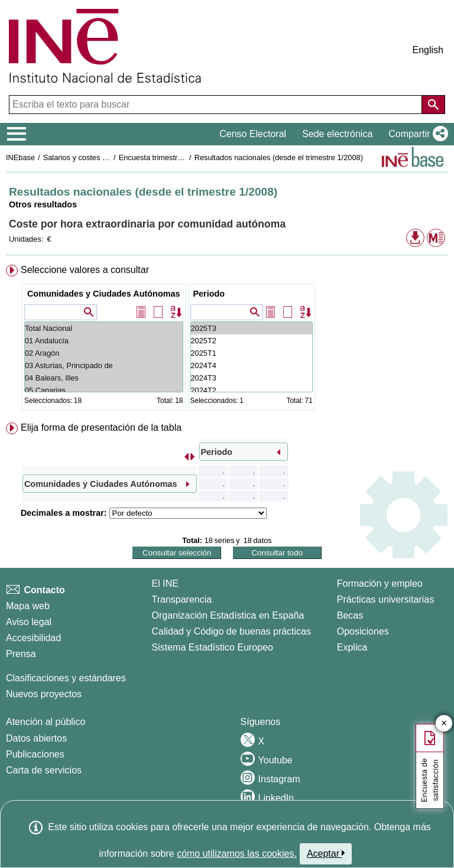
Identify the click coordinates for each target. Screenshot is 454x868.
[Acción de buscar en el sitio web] (433, 105)
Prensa (21, 654)
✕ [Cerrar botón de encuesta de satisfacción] (444, 724)
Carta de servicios (44, 770)
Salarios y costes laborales (88, 157)
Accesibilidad (33, 638)
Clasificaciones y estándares (66, 678)
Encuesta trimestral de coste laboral (179, 157)
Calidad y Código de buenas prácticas (232, 631)
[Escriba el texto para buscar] (217, 105)
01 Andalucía (104, 341)
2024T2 (252, 390)
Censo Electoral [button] (253, 134)
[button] (416, 134)
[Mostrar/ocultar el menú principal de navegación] (17, 134)
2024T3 (252, 378)
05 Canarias (104, 390)
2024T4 (252, 365)
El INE (165, 583)
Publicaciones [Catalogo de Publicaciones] (35, 754)
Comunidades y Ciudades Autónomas (104, 294)
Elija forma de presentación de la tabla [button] (101, 428)
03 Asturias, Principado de (104, 365)
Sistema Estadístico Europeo (213, 647)
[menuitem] (227, 340)
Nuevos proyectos (44, 694)
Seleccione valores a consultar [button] (85, 270)
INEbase (20, 157)
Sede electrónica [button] (337, 134)
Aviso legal (29, 622)
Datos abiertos (36, 738)
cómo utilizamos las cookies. (237, 854)
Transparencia (182, 599)
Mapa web (28, 606)
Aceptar (326, 853)
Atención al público (46, 722)
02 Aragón (104, 353)
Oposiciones (363, 631)
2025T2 (252, 341)
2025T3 (252, 328)
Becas (350, 615)
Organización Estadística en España (228, 615)
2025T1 (252, 353)
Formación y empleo (380, 583)
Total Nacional (104, 328)
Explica (352, 647)
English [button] (428, 50)
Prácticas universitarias (386, 599)
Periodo (209, 294)
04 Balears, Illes (104, 378)
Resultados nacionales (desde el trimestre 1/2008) (279, 157)
